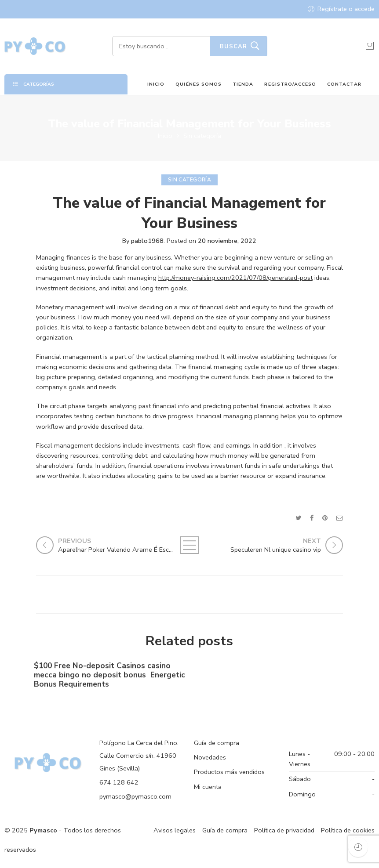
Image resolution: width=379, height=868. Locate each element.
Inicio (165, 136)
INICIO (156, 84)
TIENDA (243, 84)
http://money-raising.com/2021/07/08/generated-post (235, 278)
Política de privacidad (284, 830)
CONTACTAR (344, 84)
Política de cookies (348, 830)
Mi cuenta (208, 787)
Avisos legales (175, 830)
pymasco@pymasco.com (135, 796)
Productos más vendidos (229, 772)
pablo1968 (147, 241)
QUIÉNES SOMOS (199, 84)
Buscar (233, 47)
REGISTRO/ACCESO (290, 84)
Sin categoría (202, 136)
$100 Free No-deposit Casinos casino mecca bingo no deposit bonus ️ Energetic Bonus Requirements (109, 678)
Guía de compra (217, 743)
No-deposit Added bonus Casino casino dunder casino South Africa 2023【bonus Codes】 (266, 678)
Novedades (210, 757)
